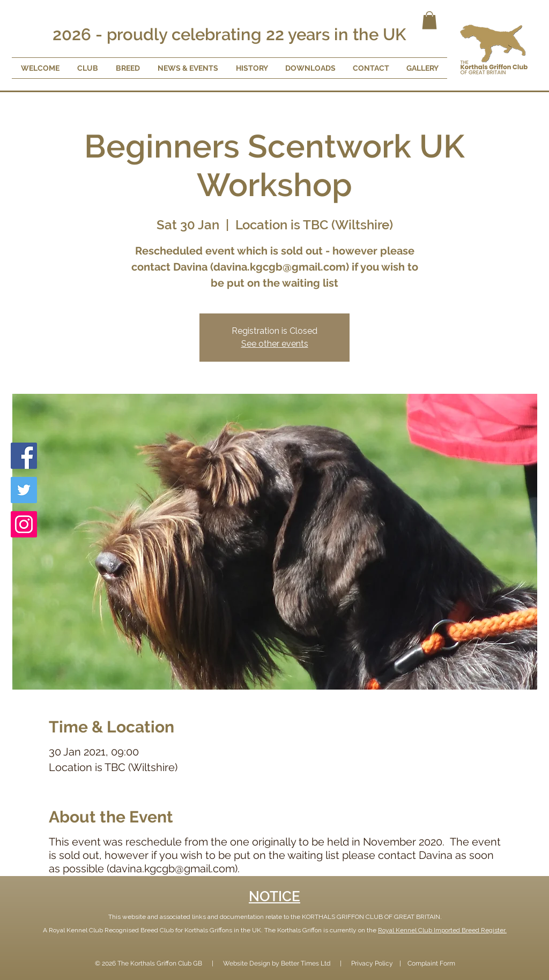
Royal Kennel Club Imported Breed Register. (442, 930)
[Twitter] (24, 490)
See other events (275, 344)
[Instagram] (24, 524)
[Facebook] (24, 456)
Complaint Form (431, 963)
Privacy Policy (372, 963)
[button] (429, 20)
